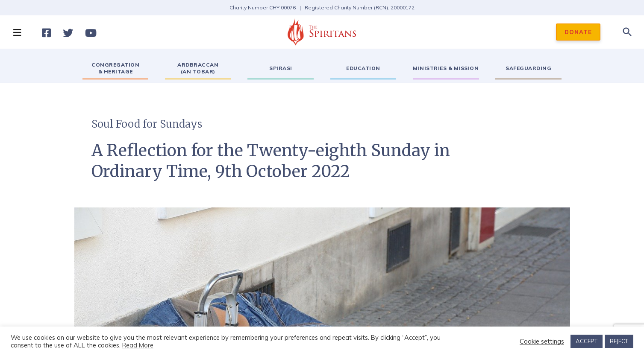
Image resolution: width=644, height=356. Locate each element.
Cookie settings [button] (542, 341)
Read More (138, 345)
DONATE (578, 32)
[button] (17, 32)
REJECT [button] (619, 341)
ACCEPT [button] (587, 341)
